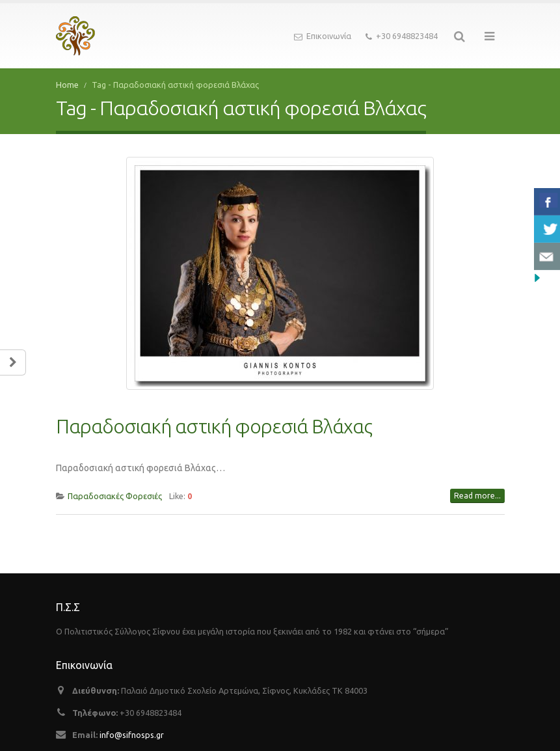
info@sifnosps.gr (132, 717)
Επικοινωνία (323, 36)
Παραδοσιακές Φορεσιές (115, 478)
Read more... (477, 477)
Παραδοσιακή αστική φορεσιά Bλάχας (214, 408)
